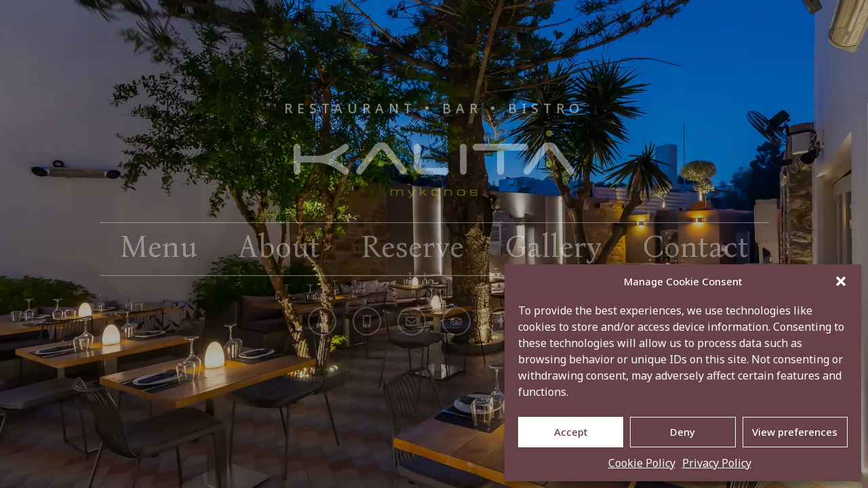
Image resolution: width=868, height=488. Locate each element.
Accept (571, 432)
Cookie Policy (642, 463)
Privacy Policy (717, 463)
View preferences (795, 432)
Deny (683, 432)
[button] (841, 281)
